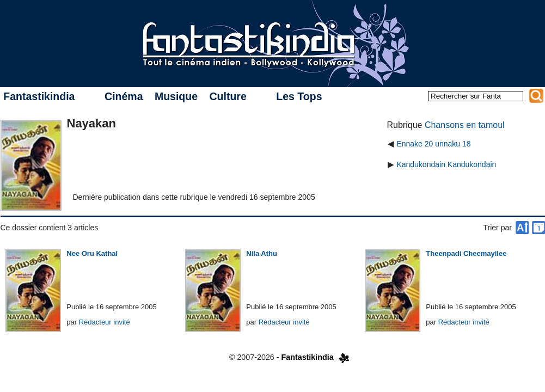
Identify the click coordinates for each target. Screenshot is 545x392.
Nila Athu (262, 253)
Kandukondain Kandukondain (446, 164)
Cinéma (124, 96)
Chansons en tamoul (465, 125)
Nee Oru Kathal (92, 253)
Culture (228, 96)
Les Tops (299, 96)
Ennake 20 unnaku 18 (433, 144)
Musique (176, 96)
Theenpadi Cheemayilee (466, 253)
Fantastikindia (39, 96)
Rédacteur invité (105, 322)
